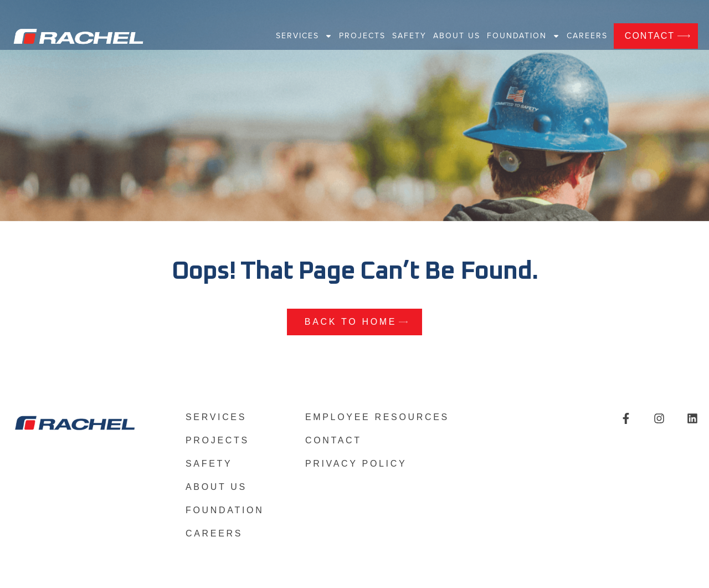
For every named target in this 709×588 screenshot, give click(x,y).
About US (457, 36)
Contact (333, 441)
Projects (362, 36)
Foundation (523, 36)
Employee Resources (377, 417)
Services (304, 36)
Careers (587, 36)
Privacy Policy (356, 464)
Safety (409, 36)
